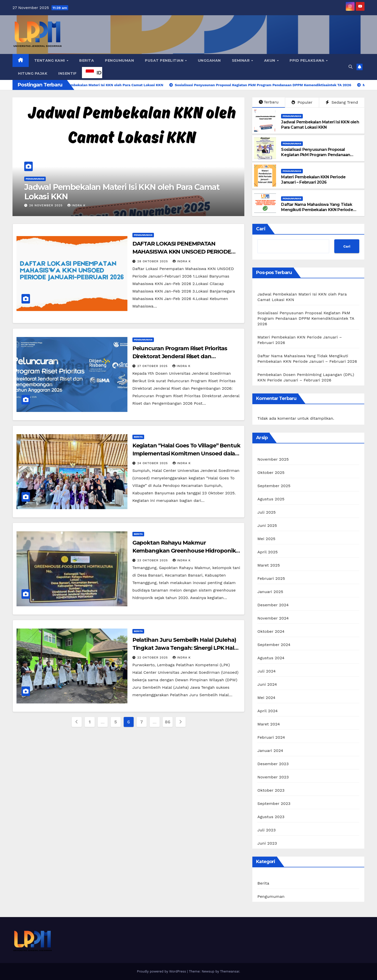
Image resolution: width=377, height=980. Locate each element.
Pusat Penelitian (165, 60)
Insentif (67, 73)
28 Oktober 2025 (153, 261)
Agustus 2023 (271, 817)
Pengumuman (119, 60)
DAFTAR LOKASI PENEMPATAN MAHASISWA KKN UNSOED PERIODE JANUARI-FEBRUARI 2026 (182, 252)
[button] (351, 67)
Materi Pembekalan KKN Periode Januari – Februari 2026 (313, 180)
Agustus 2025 (271, 499)
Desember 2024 (273, 605)
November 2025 (273, 459)
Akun (270, 60)
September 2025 (274, 486)
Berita (87, 60)
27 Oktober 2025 (153, 366)
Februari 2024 (271, 737)
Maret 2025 (269, 565)
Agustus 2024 (271, 658)
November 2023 (273, 777)
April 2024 (267, 711)
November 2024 (273, 618)
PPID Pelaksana (308, 60)
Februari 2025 (271, 578)
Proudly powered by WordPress (162, 971)
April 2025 (267, 552)
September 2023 (274, 804)
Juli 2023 (266, 830)
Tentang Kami (50, 60)
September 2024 (274, 645)
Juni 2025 (267, 525)
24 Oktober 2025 (153, 463)
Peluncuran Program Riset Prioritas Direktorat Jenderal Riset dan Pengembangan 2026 (180, 356)
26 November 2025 (47, 205)
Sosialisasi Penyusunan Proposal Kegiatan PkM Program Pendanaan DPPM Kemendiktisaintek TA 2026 (316, 155)
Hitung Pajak (33, 73)
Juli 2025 (266, 512)
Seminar (241, 60)
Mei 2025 (266, 539)
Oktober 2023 (271, 790)
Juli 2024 (266, 671)
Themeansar (230, 971)
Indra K (77, 205)
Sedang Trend (342, 102)
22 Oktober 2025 (153, 657)
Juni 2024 (267, 684)
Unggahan (209, 60)
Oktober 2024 (271, 631)
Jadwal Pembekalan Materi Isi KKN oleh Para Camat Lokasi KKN (122, 192)
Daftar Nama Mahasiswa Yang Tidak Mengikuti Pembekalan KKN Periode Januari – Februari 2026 (317, 210)
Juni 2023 (267, 843)
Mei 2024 (266, 698)
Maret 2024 (269, 724)
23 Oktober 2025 (153, 560)
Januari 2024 (270, 751)
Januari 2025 (270, 592)
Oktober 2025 (271, 473)
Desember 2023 (273, 764)
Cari (261, 229)
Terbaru (269, 102)
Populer (302, 102)
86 (168, 722)
